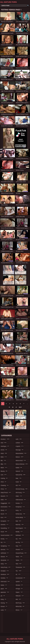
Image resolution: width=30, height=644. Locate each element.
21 (16, 407)
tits (19, 571)
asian (4, 453)
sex (19, 539)
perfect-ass (21, 514)
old (18, 485)
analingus (5, 446)
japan (4, 589)
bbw (4, 464)
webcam (20, 596)
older (19, 496)
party (19, 510)
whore (19, 610)
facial (4, 532)
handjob (5, 571)
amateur (5, 439)
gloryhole (5, 560)
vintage (19, 589)
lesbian (20, 443)
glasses (4, 557)
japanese (5, 592)
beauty (4, 471)
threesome (21, 567)
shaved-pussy (21, 553)
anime (4, 450)
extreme (5, 525)
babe (4, 457)
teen (19, 564)
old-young (20, 492)
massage (20, 450)
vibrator (19, 585)
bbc (4, 460)
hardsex (5, 578)
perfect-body (21, 517)
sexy (19, 546)
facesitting (5, 528)
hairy (4, 564)
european (5, 521)
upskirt (19, 581)
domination (6, 507)
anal (4, 443)
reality (19, 532)
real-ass (20, 525)
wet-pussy (20, 603)
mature (20, 457)
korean (4, 606)
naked (19, 468)
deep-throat (6, 492)
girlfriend (5, 553)
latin (19, 439)
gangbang (5, 546)
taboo (19, 557)
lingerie (20, 446)
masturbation (21, 453)
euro (4, 517)
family (4, 539)
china (4, 489)
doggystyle (6, 503)
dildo (4, 500)
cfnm (4, 482)
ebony (4, 510)
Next (20, 407)
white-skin (20, 606)
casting (4, 478)
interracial (5, 581)
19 (9, 407)
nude (19, 482)
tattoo (19, 560)
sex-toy (20, 542)
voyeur (19, 592)
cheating (5, 485)
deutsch (5, 496)
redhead (20, 535)
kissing (4, 603)
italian (4, 585)
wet (19, 599)
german (5, 549)
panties (19, 503)
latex (4, 610)
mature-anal (21, 460)
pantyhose (20, 507)
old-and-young (22, 489)
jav (3, 596)
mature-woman (22, 464)
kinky (4, 599)
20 (13, 407)
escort (4, 514)
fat (3, 542)
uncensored (21, 578)
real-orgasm (21, 528)
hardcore (5, 574)
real (19, 521)
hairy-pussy (6, 567)
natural (20, 471)
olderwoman (21, 500)
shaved (20, 549)
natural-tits (21, 475)
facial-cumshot (7, 535)
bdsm (4, 468)
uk (18, 574)
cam (4, 475)
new (19, 478)
